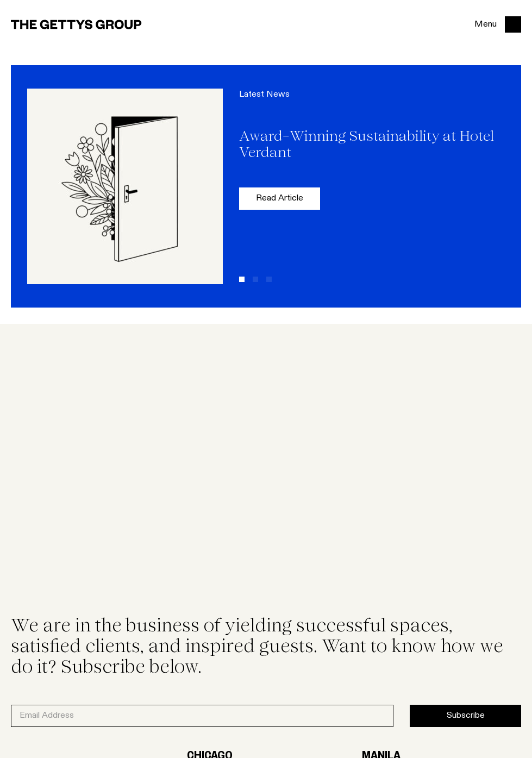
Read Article (280, 199)
